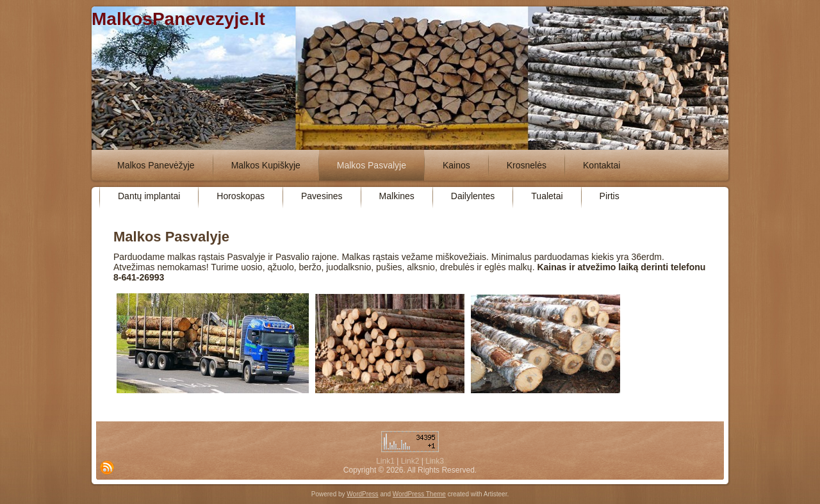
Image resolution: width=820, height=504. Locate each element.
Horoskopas (241, 196)
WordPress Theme (419, 494)
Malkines (397, 196)
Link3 (435, 461)
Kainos (456, 165)
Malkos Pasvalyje (372, 165)
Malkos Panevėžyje (156, 165)
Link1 (385, 461)
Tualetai (547, 196)
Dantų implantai (149, 196)
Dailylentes (473, 196)
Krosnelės (527, 165)
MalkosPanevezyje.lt (178, 19)
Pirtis (610, 196)
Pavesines (322, 196)
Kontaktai (602, 165)
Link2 (410, 461)
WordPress (362, 494)
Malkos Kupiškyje (266, 165)
